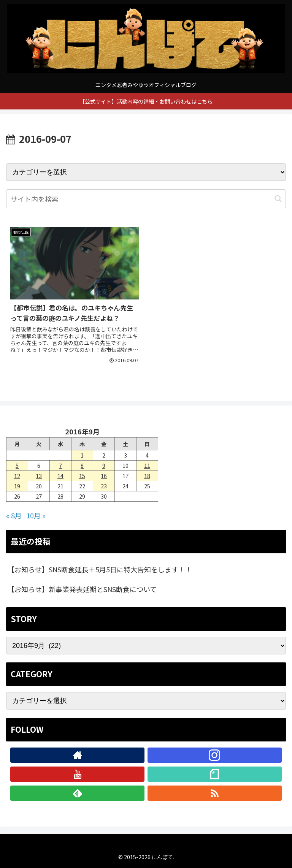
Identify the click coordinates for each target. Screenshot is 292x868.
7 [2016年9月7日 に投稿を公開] (60, 465)
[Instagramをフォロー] (215, 755)
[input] (146, 199)
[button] (278, 199)
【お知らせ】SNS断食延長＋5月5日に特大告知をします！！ (100, 569)
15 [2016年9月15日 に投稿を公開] (82, 476)
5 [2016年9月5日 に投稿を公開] (17, 465)
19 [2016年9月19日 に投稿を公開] (17, 486)
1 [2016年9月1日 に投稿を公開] (82, 455)
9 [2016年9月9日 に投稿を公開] (104, 465)
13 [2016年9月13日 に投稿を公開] (39, 476)
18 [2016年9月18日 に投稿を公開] (147, 476)
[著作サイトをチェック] (77, 755)
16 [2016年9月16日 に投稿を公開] (104, 476)
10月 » (36, 515)
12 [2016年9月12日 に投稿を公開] (17, 476)
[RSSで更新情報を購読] (215, 793)
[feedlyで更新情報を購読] (77, 793)
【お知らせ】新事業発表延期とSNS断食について (82, 589)
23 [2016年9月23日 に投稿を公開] (104, 486)
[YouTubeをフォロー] (77, 774)
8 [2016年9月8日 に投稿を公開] (82, 465)
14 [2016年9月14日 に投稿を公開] (60, 476)
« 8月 (14, 515)
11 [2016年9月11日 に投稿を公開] (147, 465)
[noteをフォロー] (215, 774)
